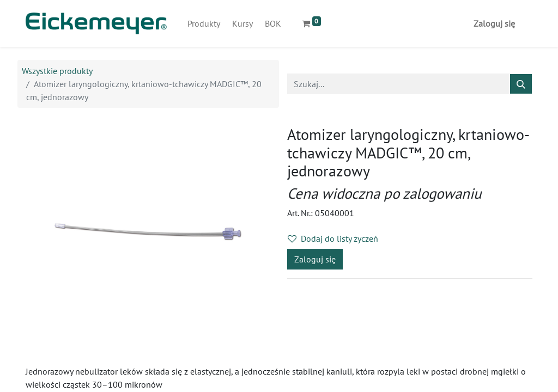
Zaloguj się (494, 23)
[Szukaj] (521, 84)
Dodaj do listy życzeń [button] (333, 238)
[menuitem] (204, 23)
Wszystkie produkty (57, 71)
